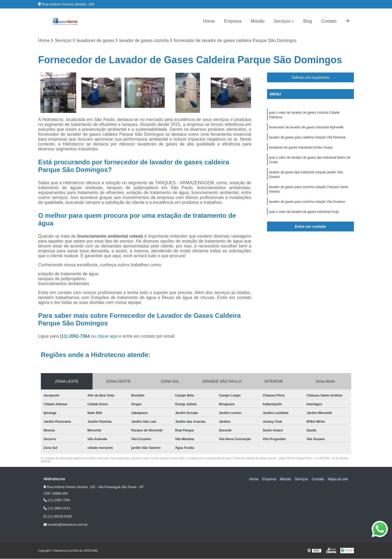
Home (209, 21)
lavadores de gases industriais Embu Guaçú (301, 149)
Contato (329, 21)
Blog (308, 21)
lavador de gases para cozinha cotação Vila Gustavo (307, 205)
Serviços (282, 21)
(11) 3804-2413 (57, 509)
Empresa (233, 21)
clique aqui (107, 336)
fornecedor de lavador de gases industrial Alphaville (306, 128)
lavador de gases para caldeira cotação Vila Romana (307, 138)
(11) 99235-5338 (58, 517)
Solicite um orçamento (310, 78)
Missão (258, 21)
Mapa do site (338, 479)
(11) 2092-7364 (75, 336)
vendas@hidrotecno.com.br (66, 525)
